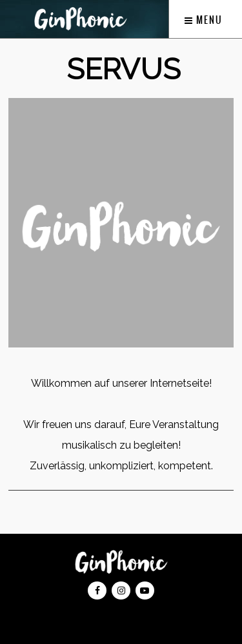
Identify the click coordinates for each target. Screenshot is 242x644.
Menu (204, 20)
